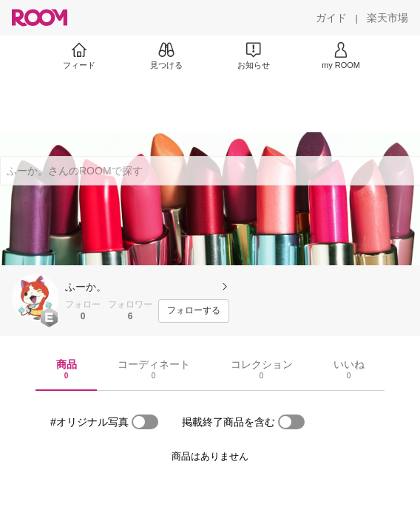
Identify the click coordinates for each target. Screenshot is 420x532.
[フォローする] (194, 311)
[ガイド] (331, 18)
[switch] (145, 422)
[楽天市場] (387, 18)
